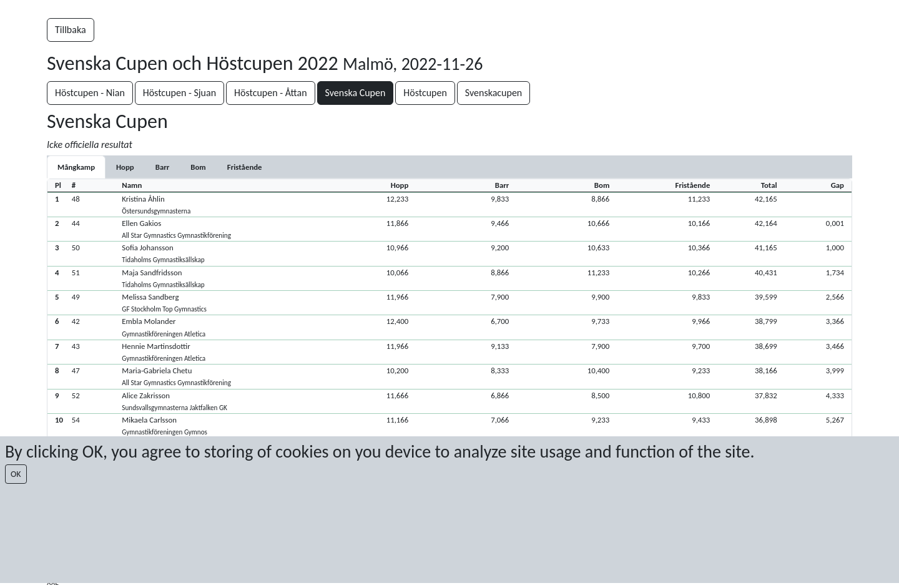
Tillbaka (71, 30)
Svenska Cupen (356, 93)
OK (16, 474)
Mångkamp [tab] (76, 167)
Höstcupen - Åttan (271, 93)
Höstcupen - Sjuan (179, 93)
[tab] (125, 167)
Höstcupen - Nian (90, 93)
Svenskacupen (494, 93)
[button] (449, 204)
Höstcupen (425, 93)
